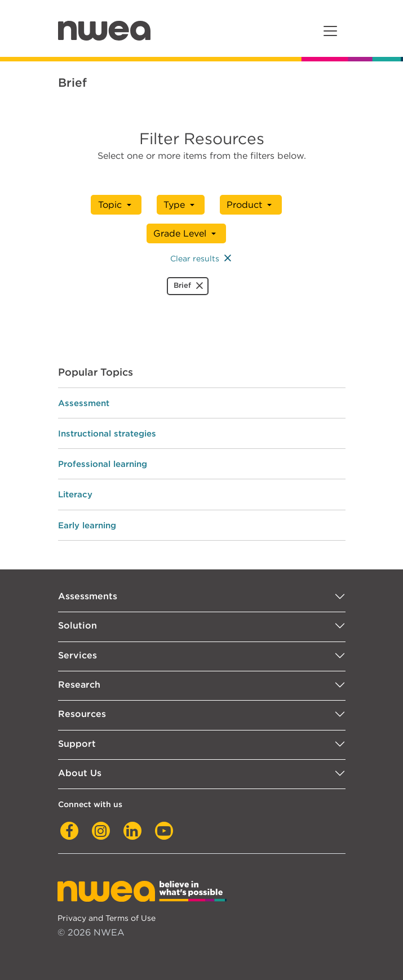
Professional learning (103, 464)
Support (77, 744)
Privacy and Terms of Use (107, 918)
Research (79, 685)
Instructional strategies (107, 433)
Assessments (88, 596)
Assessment (84, 403)
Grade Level (180, 233)
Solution (77, 625)
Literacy (75, 494)
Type (175, 205)
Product (244, 205)
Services (77, 655)
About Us (80, 773)
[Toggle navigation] (330, 31)
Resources (82, 714)
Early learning (87, 525)
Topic (111, 205)
